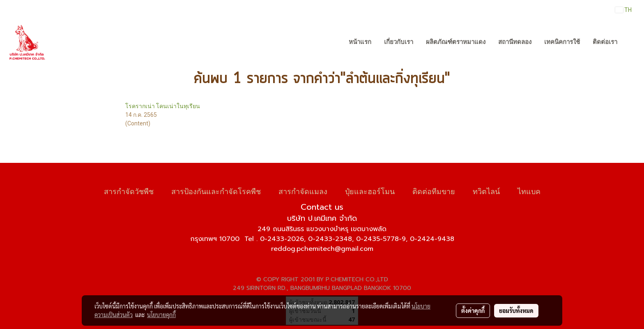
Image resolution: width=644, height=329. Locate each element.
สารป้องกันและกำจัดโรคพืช (216, 191)
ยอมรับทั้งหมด (516, 310)
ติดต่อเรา (605, 42)
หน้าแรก (360, 42)
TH (623, 10)
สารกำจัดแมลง (303, 191)
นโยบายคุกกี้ (161, 315)
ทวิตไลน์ (486, 191)
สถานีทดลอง (515, 42)
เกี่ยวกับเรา (399, 42)
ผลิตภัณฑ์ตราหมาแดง (456, 42)
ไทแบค (529, 191)
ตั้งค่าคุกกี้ (473, 310)
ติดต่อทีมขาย (434, 191)
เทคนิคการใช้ (562, 42)
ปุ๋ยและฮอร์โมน (370, 191)
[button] (631, 42)
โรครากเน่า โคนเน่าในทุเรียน (163, 106)
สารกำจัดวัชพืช (129, 191)
